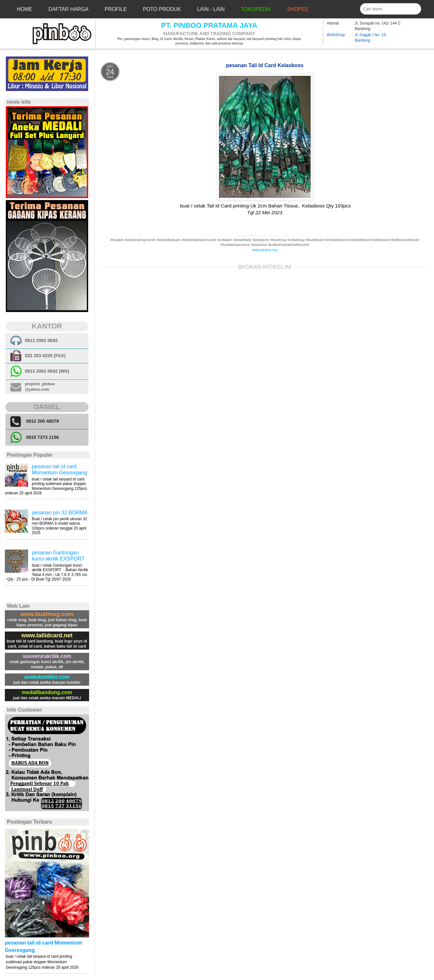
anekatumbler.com (47, 677)
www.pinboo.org (265, 250)
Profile (116, 9)
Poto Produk (162, 9)
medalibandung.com (47, 692)
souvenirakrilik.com (47, 656)
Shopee (298, 9)
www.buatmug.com (47, 614)
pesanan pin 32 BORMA (60, 513)
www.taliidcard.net (47, 635)
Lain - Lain (211, 9)
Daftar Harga (68, 9)
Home (25, 9)
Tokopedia (256, 9)
